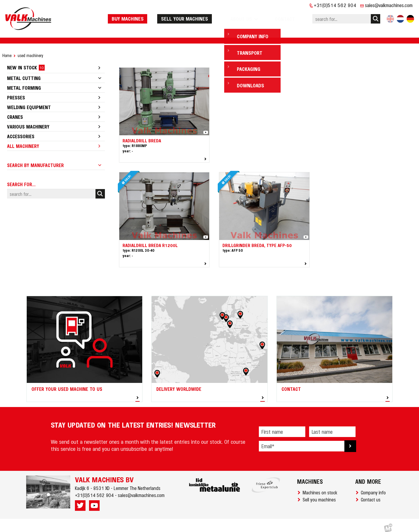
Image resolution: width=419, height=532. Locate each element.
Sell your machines (199, 16)
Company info (374, 487)
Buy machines (142, 16)
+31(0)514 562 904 (335, 5)
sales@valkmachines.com (389, 5)
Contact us (372, 494)
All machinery (23, 140)
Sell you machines (320, 494)
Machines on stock (321, 487)
